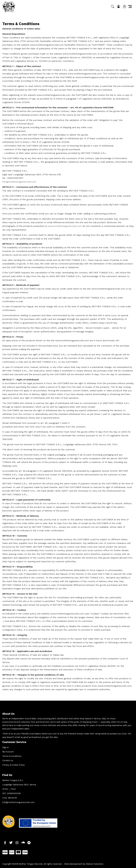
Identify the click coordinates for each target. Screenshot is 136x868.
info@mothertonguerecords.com (19, 182)
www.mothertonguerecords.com (65, 226)
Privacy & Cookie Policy (13, 765)
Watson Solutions (95, 864)
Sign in (6, 747)
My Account (8, 752)
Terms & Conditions (12, 756)
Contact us (8, 760)
